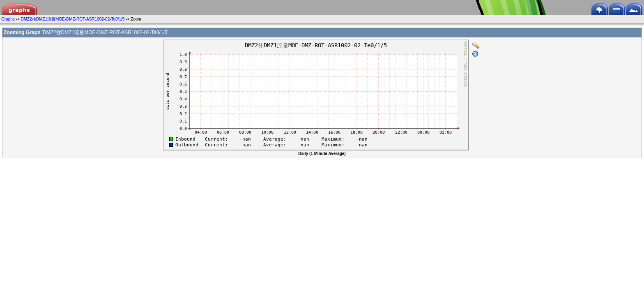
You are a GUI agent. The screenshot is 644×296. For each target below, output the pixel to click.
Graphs (8, 19)
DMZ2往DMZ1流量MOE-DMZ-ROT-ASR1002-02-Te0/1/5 (73, 19)
